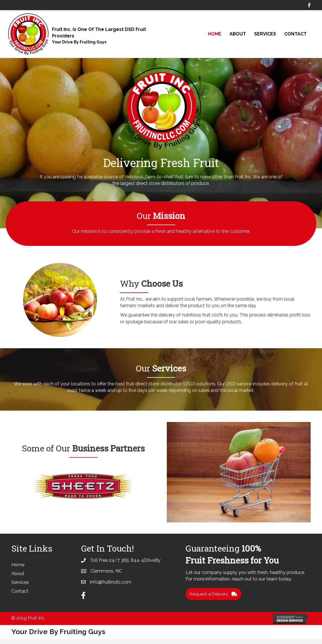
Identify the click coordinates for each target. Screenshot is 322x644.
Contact (295, 34)
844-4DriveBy (146, 564)
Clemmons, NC (106, 575)
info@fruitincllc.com (111, 586)
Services (265, 34)
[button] (214, 598)
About (238, 34)
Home (215, 34)
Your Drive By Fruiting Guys (79, 42)
